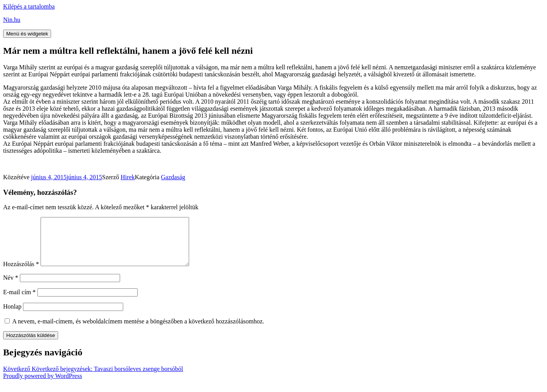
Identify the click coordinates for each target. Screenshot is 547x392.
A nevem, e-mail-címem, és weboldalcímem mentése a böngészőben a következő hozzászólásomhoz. (138, 331)
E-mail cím (19, 301)
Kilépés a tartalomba (29, 6)
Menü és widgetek (27, 34)
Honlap (12, 316)
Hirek (127, 177)
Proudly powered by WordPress (42, 385)
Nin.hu (12, 20)
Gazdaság (173, 177)
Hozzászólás (21, 273)
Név (11, 287)
